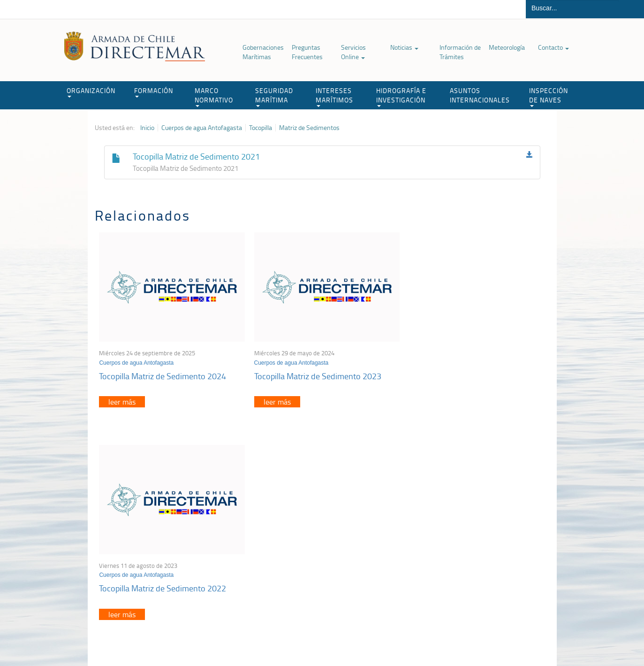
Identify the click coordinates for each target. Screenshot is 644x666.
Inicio (147, 128)
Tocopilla (261, 128)
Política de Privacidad (156, 637)
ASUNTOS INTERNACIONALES (480, 95)
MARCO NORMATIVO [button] (214, 96)
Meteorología (507, 47)
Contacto (553, 47)
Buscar (632, 9)
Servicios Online (353, 52)
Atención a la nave (481, 531)
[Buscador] (572, 8)
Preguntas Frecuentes (307, 52)
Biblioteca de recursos (219, 637)
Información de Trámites (460, 52)
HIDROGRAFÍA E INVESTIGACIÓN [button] (401, 96)
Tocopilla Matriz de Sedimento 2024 (163, 373)
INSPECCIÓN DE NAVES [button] (549, 96)
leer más (122, 399)
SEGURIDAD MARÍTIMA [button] (274, 96)
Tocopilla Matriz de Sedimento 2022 (466, 373)
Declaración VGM (479, 555)
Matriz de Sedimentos (309, 128)
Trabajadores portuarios (488, 543)
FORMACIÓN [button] (154, 92)
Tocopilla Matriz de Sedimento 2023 (314, 373)
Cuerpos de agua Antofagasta (202, 128)
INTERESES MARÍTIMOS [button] (334, 96)
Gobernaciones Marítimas (263, 52)
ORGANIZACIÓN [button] (91, 92)
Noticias (404, 47)
